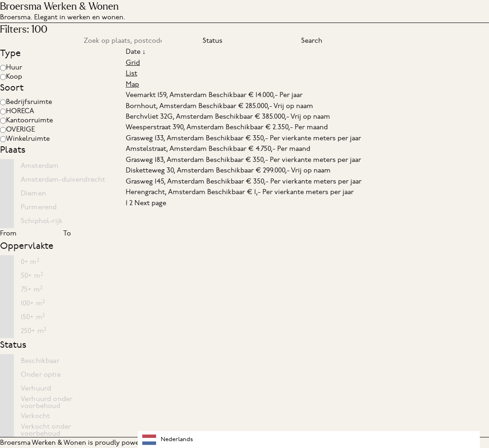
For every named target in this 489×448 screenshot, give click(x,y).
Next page (150, 203)
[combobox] (309, 439)
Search (312, 40)
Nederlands (168, 440)
